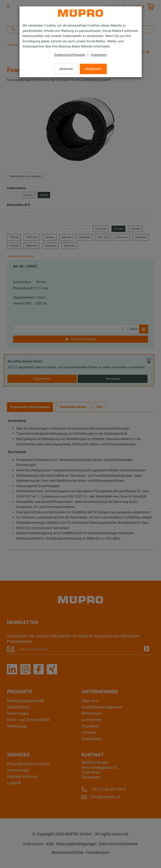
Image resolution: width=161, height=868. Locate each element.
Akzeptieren (93, 69)
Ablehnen (66, 69)
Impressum (99, 55)
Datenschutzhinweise (70, 55)
